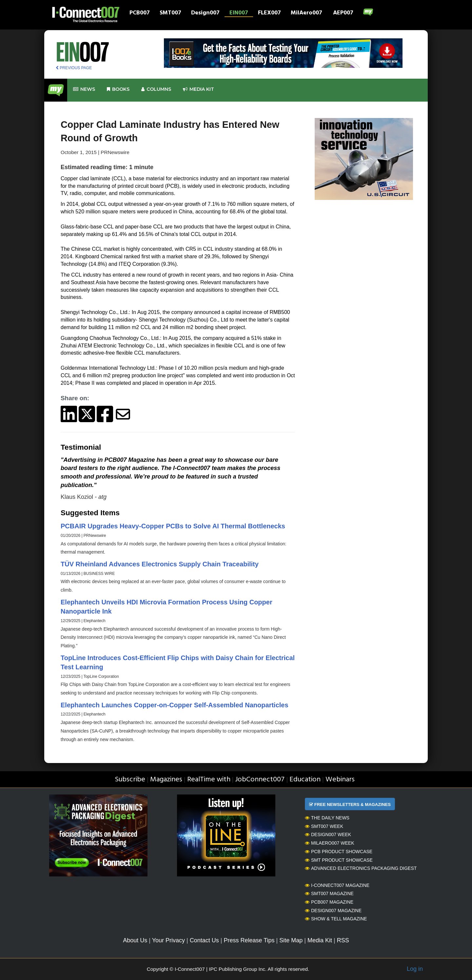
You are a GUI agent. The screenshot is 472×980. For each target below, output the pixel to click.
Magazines (166, 780)
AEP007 (343, 13)
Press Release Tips (249, 940)
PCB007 (140, 13)
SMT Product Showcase (339, 860)
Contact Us (204, 940)
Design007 (205, 13)
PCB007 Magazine (329, 902)
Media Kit (320, 940)
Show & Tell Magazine (336, 919)
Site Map (291, 940)
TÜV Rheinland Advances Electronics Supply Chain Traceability (160, 564)
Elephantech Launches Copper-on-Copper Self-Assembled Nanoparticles (175, 705)
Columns (156, 89)
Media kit (198, 89)
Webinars (340, 780)
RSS (343, 940)
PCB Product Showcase (339, 852)
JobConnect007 (260, 780)
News (84, 89)
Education (305, 780)
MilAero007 (306, 13)
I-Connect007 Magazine (337, 885)
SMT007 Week (324, 826)
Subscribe (130, 780)
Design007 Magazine (333, 911)
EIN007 (239, 13)
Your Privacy (168, 940)
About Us (135, 940)
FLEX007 (269, 13)
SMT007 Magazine (329, 893)
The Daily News (327, 818)
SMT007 (170, 13)
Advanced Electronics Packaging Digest (361, 868)
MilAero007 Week (330, 843)
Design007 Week (328, 834)
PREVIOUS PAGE (74, 68)
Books (118, 89)
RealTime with (209, 780)
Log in (415, 969)
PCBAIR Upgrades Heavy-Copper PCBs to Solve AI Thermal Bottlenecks (173, 526)
